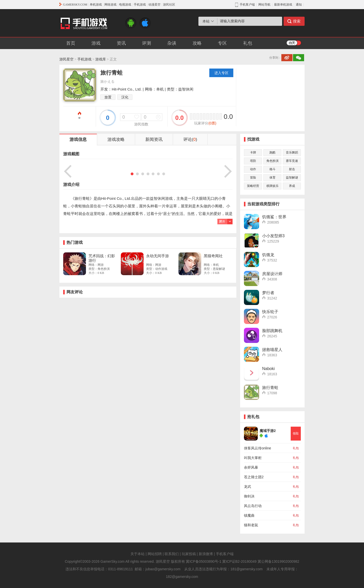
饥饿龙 (268, 255)
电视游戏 (125, 5)
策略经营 (253, 186)
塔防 (253, 161)
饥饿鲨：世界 (274, 217)
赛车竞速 (292, 161)
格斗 (272, 169)
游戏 (96, 43)
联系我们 (172, 554)
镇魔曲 (249, 515)
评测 (147, 43)
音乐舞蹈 (292, 153)
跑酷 (272, 153)
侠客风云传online (257, 448)
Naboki (268, 369)
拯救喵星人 (272, 350)
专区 (222, 43)
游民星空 (66, 59)
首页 (71, 43)
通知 (299, 5)
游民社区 (169, 5)
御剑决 (249, 496)
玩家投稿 (189, 554)
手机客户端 (225, 554)
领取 (296, 433)
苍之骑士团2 (254, 477)
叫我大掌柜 (253, 458)
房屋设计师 (272, 274)
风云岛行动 (253, 506)
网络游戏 (110, 5)
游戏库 (101, 59)
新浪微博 (206, 554)
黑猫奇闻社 (213, 256)
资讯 (121, 43)
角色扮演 (272, 161)
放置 (108, 97)
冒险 (253, 178)
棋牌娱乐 (272, 186)
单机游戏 (96, 5)
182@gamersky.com (182, 577)
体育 (272, 178)
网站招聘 (155, 554)
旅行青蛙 (270, 388)
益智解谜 (292, 178)
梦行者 (268, 293)
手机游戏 (140, 5)
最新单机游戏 (283, 5)
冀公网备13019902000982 (278, 561)
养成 (292, 186)
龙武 (247, 487)
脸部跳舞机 (272, 331)
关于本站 (138, 554)
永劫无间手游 (157, 256)
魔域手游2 (268, 431)
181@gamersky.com (246, 569)
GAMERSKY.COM (75, 5)
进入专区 (221, 73)
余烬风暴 (251, 467)
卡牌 (253, 153)
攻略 (197, 43)
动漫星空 (154, 5)
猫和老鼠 (251, 525)
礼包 (248, 43)
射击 (292, 169)
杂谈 (172, 43)
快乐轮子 (270, 312)
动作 (253, 169)
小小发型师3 (273, 236)
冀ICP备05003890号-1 (203, 561)
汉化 (125, 97)
